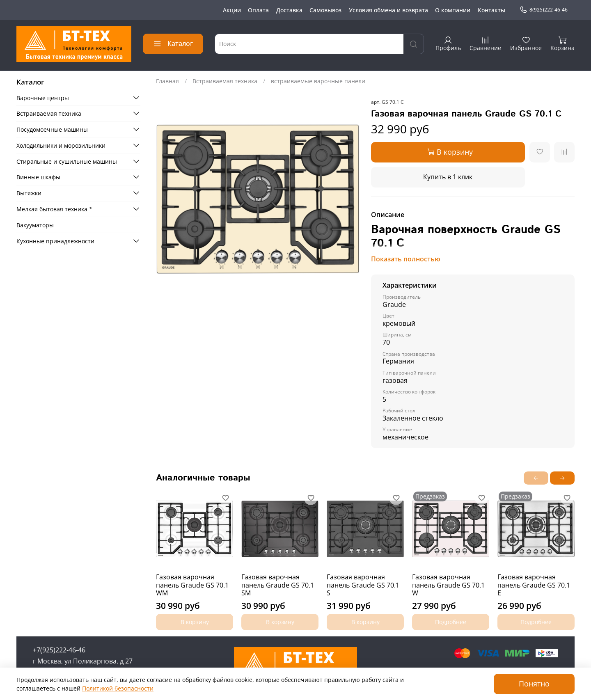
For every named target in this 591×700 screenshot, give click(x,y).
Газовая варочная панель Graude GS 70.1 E (534, 585)
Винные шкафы (38, 177)
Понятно (534, 684)
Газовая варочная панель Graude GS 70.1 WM (192, 585)
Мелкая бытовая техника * (54, 209)
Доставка (289, 10)
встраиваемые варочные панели (318, 81)
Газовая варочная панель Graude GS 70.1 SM (278, 585)
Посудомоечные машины (52, 129)
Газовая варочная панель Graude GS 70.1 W (448, 585)
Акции (232, 10)
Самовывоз (325, 10)
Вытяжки (29, 193)
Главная (167, 81)
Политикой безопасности (118, 688)
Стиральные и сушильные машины (67, 161)
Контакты (491, 10)
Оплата (258, 10)
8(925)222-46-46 (544, 10)
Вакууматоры (35, 225)
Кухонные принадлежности (55, 241)
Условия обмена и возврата (388, 10)
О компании (453, 10)
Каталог (173, 43)
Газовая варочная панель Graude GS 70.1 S (363, 585)
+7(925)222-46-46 (59, 650)
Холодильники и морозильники (61, 145)
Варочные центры (43, 98)
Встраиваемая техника (225, 81)
